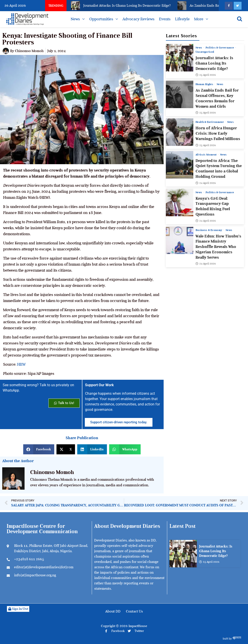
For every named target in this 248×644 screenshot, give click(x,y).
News (75, 19)
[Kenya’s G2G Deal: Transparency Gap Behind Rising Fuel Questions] (180, 202)
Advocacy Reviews (139, 19)
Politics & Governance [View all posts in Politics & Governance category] (220, 48)
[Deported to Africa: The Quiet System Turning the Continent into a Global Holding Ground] (180, 165)
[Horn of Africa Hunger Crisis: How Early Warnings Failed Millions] (180, 132)
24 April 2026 (206, 183)
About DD (113, 611)
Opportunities (101, 19)
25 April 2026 (206, 75)
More (199, 19)
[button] (39, 449)
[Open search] (240, 19)
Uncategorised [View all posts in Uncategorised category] (205, 52)
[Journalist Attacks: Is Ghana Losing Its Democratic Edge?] (180, 58)
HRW (21, 364)
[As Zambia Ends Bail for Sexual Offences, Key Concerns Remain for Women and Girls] (180, 94)
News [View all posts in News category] (199, 48)
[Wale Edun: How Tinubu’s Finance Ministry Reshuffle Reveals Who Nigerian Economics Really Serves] (180, 240)
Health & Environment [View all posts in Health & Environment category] (210, 122)
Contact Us (134, 611)
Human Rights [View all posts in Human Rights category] (205, 84)
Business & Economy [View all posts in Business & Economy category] (209, 230)
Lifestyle (182, 19)
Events (165, 19)
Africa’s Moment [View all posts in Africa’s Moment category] (206, 154)
